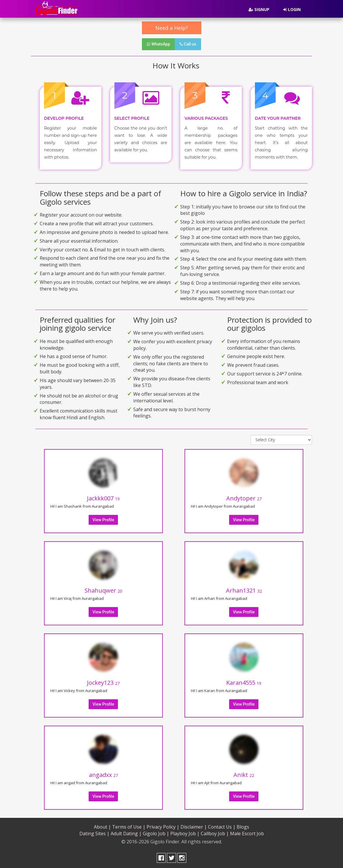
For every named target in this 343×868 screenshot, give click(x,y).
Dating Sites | (94, 833)
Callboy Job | (215, 833)
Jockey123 (103, 682)
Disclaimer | (194, 826)
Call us (188, 44)
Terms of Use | (129, 826)
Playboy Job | (185, 833)
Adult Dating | (126, 833)
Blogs (243, 826)
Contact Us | (222, 826)
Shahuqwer (103, 590)
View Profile (103, 519)
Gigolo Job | (156, 833)
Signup (259, 9)
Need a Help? (172, 28)
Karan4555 (244, 682)
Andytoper (244, 498)
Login (292, 9)
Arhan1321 (244, 590)
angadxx (103, 774)
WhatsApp (158, 44)
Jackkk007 (103, 498)
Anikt (244, 774)
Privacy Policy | (163, 826)
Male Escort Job (247, 833)
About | (102, 826)
